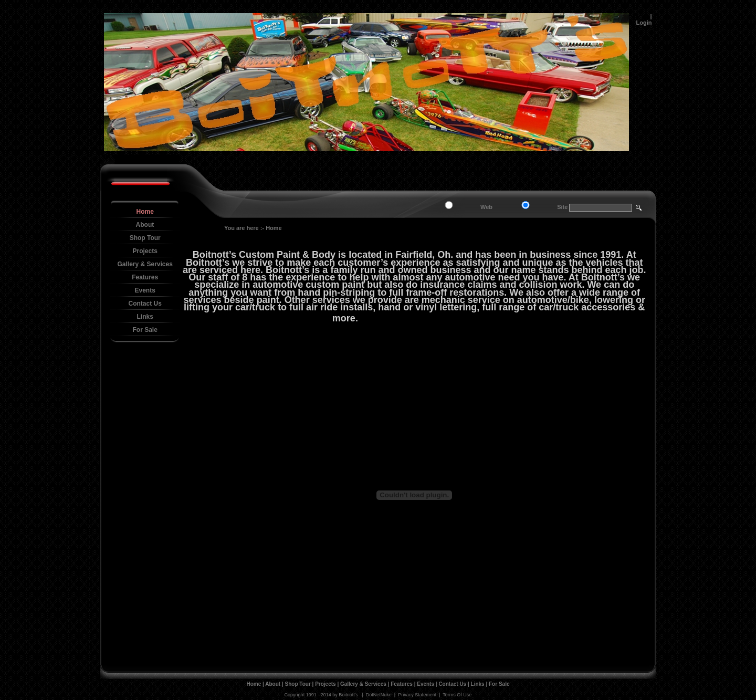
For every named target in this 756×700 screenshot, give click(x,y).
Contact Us (452, 684)
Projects (325, 684)
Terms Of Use (457, 695)
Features (402, 684)
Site (562, 207)
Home (274, 228)
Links (478, 684)
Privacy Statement (417, 695)
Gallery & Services (363, 684)
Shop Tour (298, 684)
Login (644, 23)
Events (426, 684)
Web (486, 207)
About (273, 684)
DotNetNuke (379, 695)
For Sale (499, 684)
